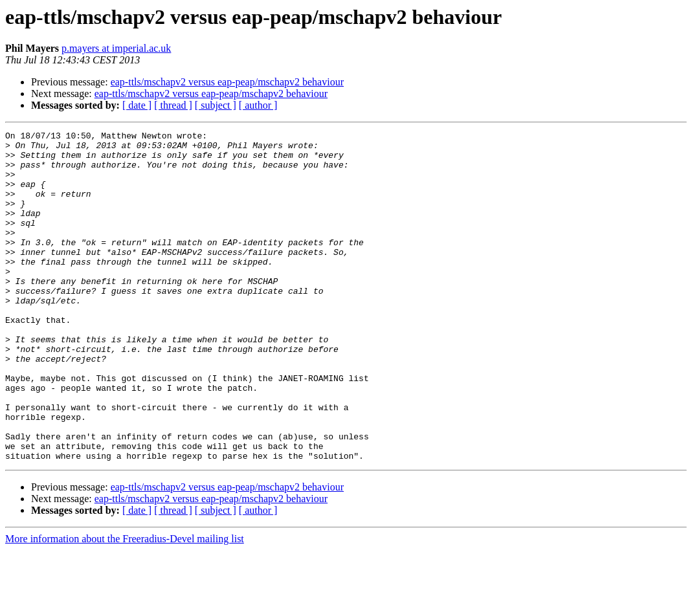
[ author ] (258, 105)
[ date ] (137, 105)
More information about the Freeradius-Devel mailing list (125, 605)
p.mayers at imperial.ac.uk (116, 48)
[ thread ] (173, 105)
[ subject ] (216, 105)
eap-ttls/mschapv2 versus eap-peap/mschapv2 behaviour (227, 82)
